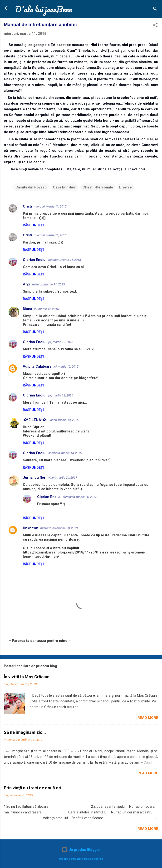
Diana (27, 309)
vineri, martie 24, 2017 (63, 478)
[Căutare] (155, 10)
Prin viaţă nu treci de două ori (33, 788)
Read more (148, 718)
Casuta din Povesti (31, 187)
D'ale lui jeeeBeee (44, 9)
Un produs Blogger (81, 850)
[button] (155, 26)
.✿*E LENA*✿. (35, 420)
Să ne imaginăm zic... (25, 732)
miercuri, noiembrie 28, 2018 (59, 528)
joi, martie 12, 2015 (46, 309)
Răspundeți (33, 225)
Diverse (125, 187)
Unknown (31, 528)
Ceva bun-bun (65, 187)
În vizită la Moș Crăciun (27, 677)
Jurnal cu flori (35, 477)
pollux (99, 859)
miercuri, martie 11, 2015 (50, 206)
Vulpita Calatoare (37, 366)
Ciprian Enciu (35, 260)
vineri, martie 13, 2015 (64, 420)
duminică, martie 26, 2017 (80, 497)
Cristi (27, 206)
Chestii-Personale (98, 187)
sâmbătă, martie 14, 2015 (65, 453)
